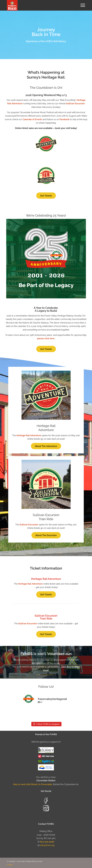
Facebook (64, 119)
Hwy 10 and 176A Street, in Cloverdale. (33, 784)
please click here (46, 338)
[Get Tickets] (46, 196)
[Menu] (81, 5)
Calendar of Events (32, 119)
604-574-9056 (47, 842)
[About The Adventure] (46, 446)
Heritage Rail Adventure (29, 435)
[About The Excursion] (46, 535)
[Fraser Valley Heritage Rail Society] (38, 5)
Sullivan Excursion (75, 104)
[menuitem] (81, 5)
